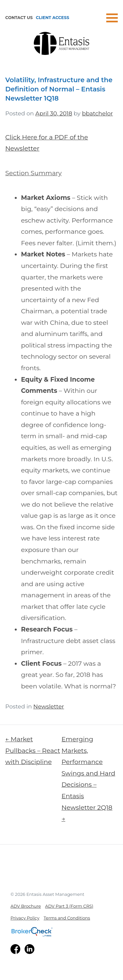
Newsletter (49, 706)
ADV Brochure (26, 906)
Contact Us (19, 18)
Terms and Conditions (67, 918)
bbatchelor (97, 113)
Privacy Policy (25, 918)
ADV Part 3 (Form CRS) (69, 906)
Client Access (52, 18)
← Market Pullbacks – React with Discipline (33, 750)
